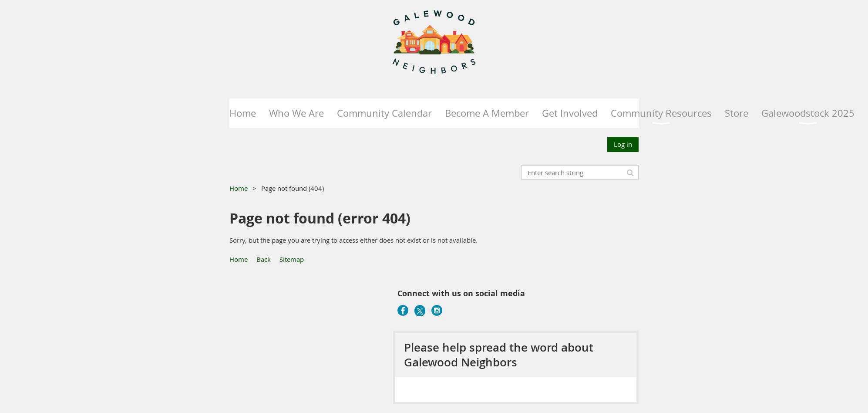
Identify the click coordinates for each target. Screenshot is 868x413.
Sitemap (292, 259)
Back (264, 259)
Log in (623, 144)
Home (239, 188)
